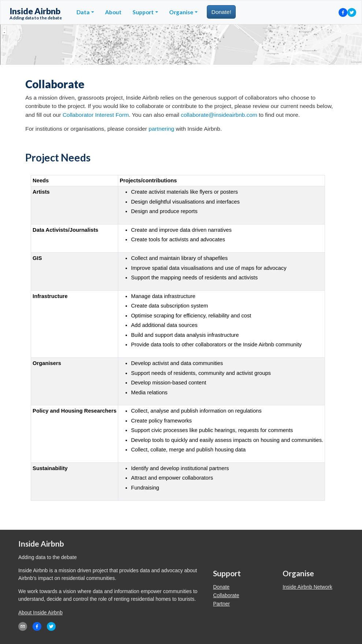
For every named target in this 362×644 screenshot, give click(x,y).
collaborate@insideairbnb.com (219, 115)
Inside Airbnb (36, 13)
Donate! (221, 12)
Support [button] (143, 12)
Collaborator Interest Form (96, 115)
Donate (221, 587)
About (113, 12)
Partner (221, 604)
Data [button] (83, 12)
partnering (161, 129)
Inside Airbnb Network (307, 587)
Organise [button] (181, 12)
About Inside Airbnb (40, 613)
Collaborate (226, 595)
